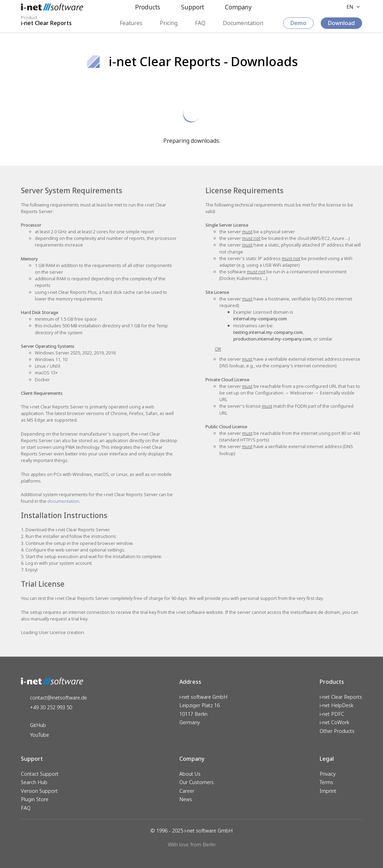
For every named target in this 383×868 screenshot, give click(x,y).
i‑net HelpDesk (337, 706)
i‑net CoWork (334, 723)
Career (187, 791)
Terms (326, 782)
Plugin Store (35, 799)
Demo (298, 23)
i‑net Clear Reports (341, 697)
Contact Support (40, 774)
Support (193, 7)
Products (148, 7)
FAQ (200, 23)
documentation (63, 501)
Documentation (243, 23)
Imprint (328, 791)
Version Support (39, 791)
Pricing (169, 23)
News (186, 799)
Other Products (337, 731)
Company (238, 7)
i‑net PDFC (332, 714)
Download (341, 23)
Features (131, 23)
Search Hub (34, 782)
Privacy (328, 774)
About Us (190, 774)
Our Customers (197, 782)
